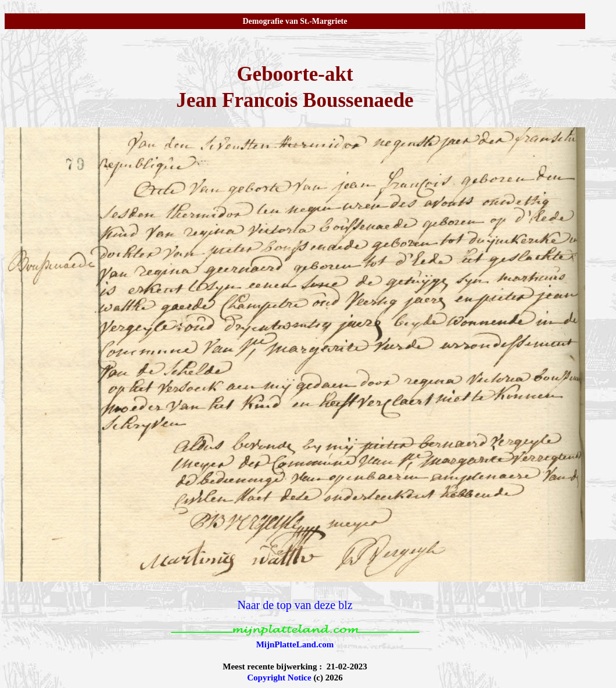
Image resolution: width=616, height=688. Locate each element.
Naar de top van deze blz (295, 605)
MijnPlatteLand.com (295, 644)
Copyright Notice (279, 678)
